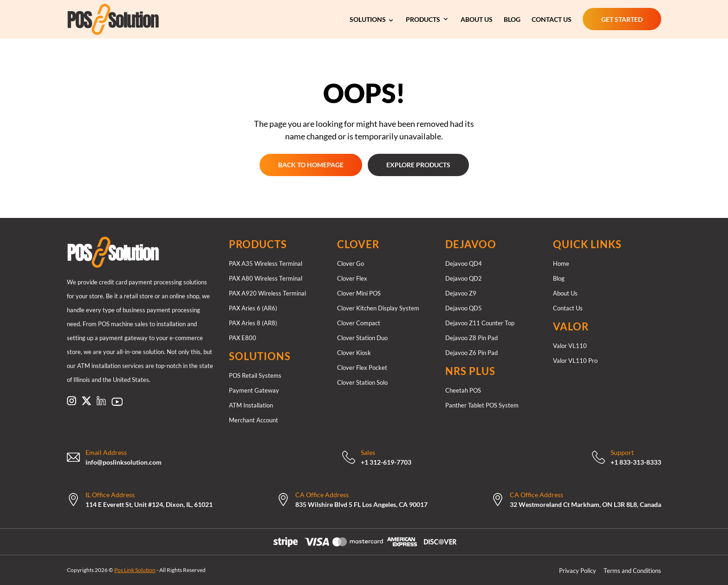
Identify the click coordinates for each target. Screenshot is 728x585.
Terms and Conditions (632, 571)
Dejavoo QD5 (464, 308)
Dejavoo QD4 (464, 263)
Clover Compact (359, 323)
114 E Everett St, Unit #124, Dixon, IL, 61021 (149, 504)
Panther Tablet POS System (482, 405)
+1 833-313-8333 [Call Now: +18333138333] (636, 462)
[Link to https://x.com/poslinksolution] (86, 401)
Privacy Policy (578, 571)
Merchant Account (253, 420)
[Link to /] (140, 252)
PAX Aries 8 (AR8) (253, 323)
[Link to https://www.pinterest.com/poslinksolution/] (117, 401)
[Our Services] (372, 19)
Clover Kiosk (354, 353)
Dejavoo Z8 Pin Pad (471, 338)
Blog (559, 278)
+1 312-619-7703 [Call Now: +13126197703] (386, 462)
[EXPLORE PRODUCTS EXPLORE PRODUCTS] (418, 165)
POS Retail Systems (255, 375)
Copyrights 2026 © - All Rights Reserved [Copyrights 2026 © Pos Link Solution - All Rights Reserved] (136, 570)
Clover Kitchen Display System (378, 308)
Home (561, 263)
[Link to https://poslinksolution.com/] (141, 19)
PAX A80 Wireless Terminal (266, 278)
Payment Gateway (254, 390)
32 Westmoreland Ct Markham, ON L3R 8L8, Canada (585, 504)
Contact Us (568, 308)
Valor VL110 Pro (575, 361)
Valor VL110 (570, 346)
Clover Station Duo (362, 338)
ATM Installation (251, 405)
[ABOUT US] (477, 19)
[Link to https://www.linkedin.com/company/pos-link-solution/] (101, 401)
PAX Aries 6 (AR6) (253, 308)
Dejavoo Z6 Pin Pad (471, 353)
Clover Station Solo (362, 382)
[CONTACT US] (552, 19)
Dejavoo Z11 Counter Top (480, 323)
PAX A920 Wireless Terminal (267, 293)
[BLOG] (512, 19)
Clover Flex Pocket (362, 368)
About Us (565, 293)
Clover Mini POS (359, 293)
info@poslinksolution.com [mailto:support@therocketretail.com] (123, 462)
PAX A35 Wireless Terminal (266, 263)
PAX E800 (243, 338)
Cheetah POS (463, 390)
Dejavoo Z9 (461, 293)
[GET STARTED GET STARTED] (622, 19)
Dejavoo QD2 (464, 278)
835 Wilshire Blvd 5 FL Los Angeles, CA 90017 (361, 504)
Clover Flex (352, 278)
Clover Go (351, 263)
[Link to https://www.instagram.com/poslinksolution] (71, 401)
